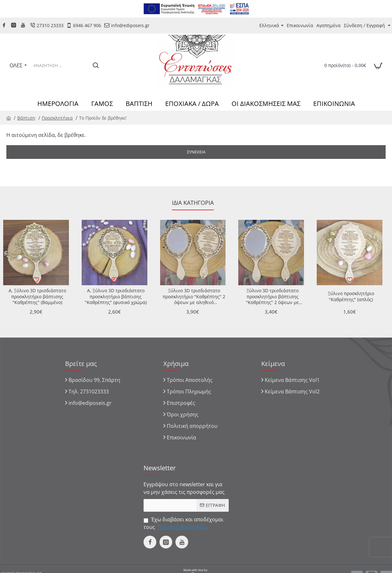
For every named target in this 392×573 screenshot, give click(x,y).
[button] (36, 280)
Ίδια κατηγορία (193, 203)
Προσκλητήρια (57, 118)
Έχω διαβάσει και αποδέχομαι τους (183, 523)
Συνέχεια (196, 152)
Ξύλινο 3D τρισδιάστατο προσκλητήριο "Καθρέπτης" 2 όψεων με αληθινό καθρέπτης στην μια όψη (194, 297)
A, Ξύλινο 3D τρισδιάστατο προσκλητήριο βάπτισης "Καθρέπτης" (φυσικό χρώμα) (116, 296)
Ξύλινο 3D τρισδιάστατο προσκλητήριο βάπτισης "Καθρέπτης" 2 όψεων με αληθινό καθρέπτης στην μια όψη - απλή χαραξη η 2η (272, 297)
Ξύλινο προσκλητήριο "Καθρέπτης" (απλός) (351, 296)
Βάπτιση (26, 118)
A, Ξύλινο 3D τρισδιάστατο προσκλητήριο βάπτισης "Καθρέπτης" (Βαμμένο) (37, 296)
